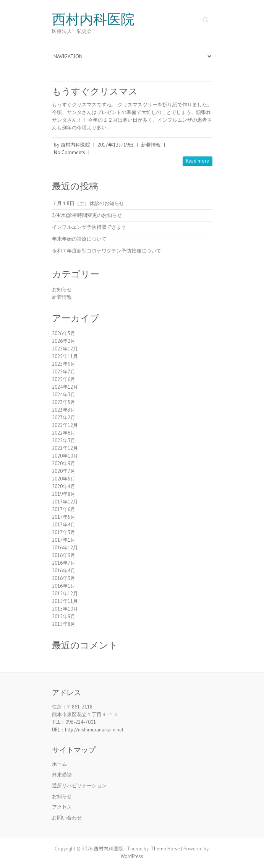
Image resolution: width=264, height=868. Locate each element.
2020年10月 (65, 456)
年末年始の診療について (79, 239)
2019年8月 (64, 494)
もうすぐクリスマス (95, 91)
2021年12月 (65, 448)
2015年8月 (64, 624)
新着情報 (151, 145)
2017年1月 (64, 540)
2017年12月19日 (116, 145)
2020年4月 (64, 486)
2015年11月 (65, 601)
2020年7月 (64, 471)
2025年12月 (65, 349)
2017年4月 (64, 525)
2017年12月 (65, 502)
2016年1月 (64, 586)
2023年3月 (64, 410)
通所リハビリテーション (79, 786)
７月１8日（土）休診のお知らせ (88, 203)
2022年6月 (64, 433)
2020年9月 (64, 463)
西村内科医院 (93, 20)
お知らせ (62, 289)
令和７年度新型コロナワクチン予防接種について (107, 251)
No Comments (70, 152)
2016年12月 (65, 548)
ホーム (59, 764)
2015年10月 (65, 609)
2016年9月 (64, 555)
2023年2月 (64, 418)
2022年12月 (65, 425)
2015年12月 (65, 594)
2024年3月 (64, 395)
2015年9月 (64, 616)
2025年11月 (65, 356)
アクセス (62, 807)
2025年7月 (64, 372)
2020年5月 (64, 479)
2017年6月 (64, 509)
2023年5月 (64, 402)
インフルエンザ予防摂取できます (89, 227)
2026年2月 (64, 341)
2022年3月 (64, 441)
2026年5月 (64, 333)
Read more (198, 161)
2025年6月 (64, 379)
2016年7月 (64, 563)
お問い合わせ (67, 818)
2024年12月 (65, 387)
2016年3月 (64, 578)
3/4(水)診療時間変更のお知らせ (87, 215)
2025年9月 (64, 364)
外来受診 (62, 775)
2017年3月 (64, 532)
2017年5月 (64, 517)
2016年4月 (64, 571)
